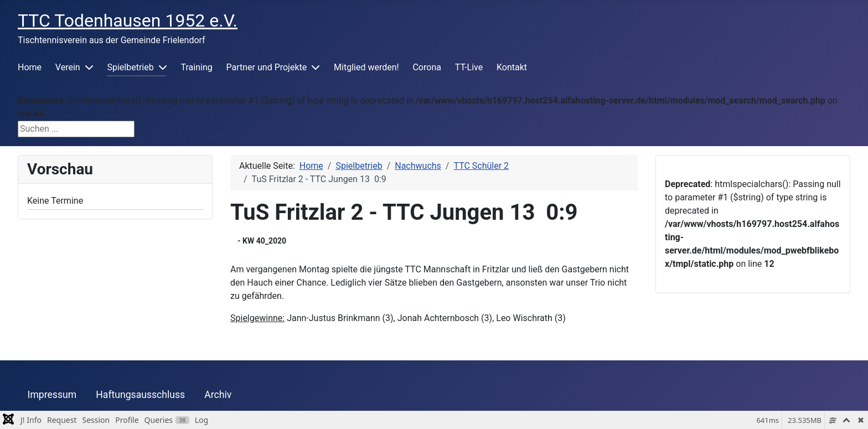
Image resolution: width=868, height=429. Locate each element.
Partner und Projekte (267, 67)
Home (30, 67)
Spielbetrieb (130, 67)
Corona (427, 67)
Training (197, 67)
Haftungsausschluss (140, 395)
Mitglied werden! (366, 67)
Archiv (218, 395)
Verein (68, 67)
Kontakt (512, 67)
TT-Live (469, 67)
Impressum (52, 395)
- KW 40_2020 (262, 241)
